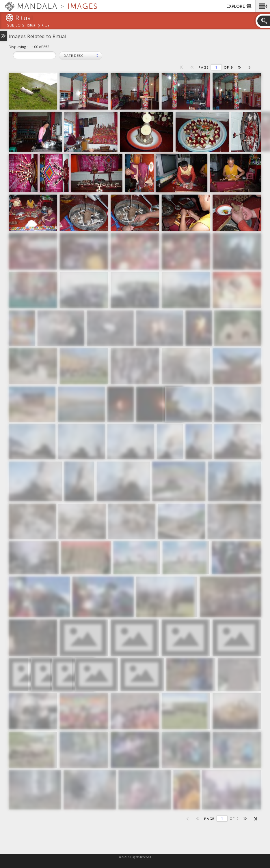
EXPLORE (239, 7)
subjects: (16, 26)
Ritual (32, 26)
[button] (263, 6)
